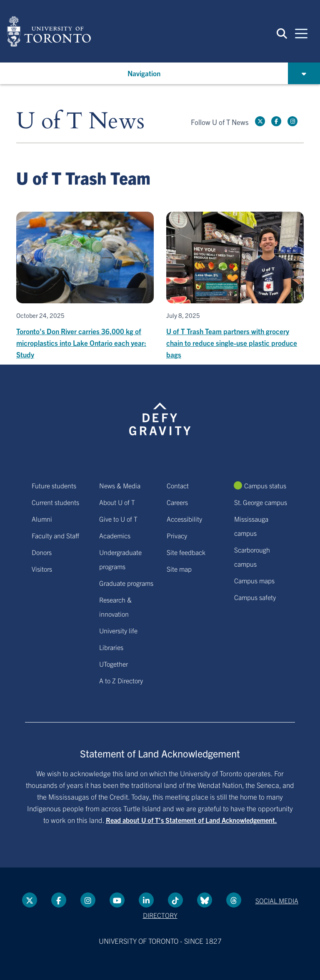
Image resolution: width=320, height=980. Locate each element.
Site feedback (186, 552)
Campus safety (255, 597)
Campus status (265, 485)
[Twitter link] (260, 121)
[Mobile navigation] (301, 33)
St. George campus (261, 502)
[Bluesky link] (205, 900)
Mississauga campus (251, 526)
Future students (54, 485)
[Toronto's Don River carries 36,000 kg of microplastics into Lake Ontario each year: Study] (85, 286)
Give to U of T (118, 519)
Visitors (42, 569)
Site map (179, 569)
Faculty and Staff (55, 535)
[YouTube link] (117, 900)
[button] (282, 33)
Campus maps (254, 580)
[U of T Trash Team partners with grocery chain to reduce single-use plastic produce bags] (235, 286)
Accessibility (184, 519)
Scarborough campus (252, 557)
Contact (178, 485)
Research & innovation (115, 607)
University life (118, 630)
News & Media (120, 485)
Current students (55, 502)
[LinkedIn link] (146, 900)
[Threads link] (234, 900)
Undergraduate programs (120, 559)
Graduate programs (126, 583)
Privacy (177, 535)
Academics (115, 535)
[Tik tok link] (175, 900)
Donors (42, 552)
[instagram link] (292, 121)
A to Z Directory (121, 680)
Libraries (111, 647)
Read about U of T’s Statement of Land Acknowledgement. (191, 820)
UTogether (114, 664)
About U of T (117, 502)
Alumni (42, 519)
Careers (177, 502)
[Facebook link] (276, 121)
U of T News (80, 121)
